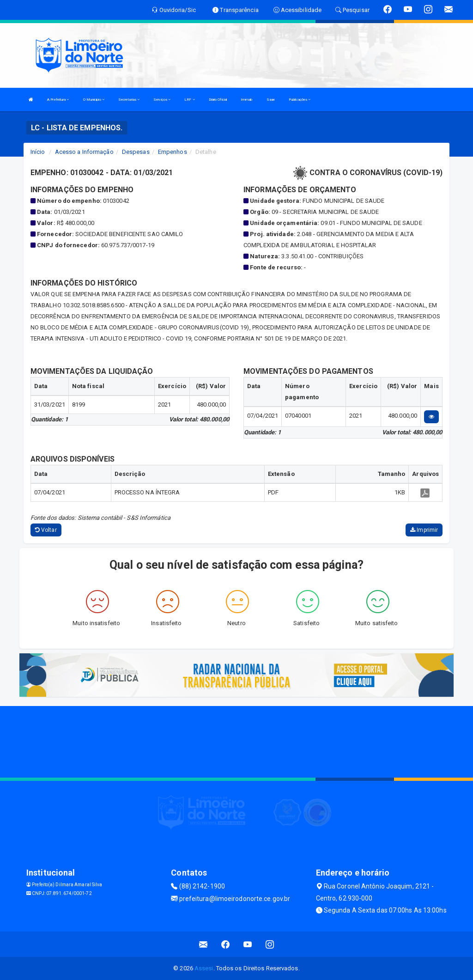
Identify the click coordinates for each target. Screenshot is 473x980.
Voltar (46, 530)
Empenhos (173, 152)
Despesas (136, 152)
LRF (190, 100)
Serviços (162, 100)
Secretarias (129, 100)
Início (38, 152)
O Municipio (94, 100)
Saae (271, 100)
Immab (247, 100)
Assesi (204, 968)
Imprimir (424, 530)
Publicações (300, 100)
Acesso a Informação (84, 152)
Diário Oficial (218, 100)
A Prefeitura (58, 100)
